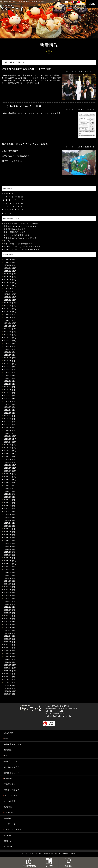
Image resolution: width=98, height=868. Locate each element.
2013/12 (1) (9, 587)
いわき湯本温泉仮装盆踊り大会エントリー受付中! (28, 69)
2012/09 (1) (9, 613)
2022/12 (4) (9, 375)
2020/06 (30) (10, 436)
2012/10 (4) (9, 610)
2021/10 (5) (9, 401)
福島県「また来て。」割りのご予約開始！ (22, 223)
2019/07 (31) (10, 468)
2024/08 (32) (10, 317)
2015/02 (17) (10, 569)
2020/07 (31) (10, 433)
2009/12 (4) (9, 679)
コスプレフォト (11, 795)
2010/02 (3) (9, 674)
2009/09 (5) (9, 688)
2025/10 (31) (10, 277)
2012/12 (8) (9, 604)
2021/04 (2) (9, 416)
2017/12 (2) (9, 509)
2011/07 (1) (9, 630)
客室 (6, 756)
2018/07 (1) (9, 500)
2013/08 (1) (9, 590)
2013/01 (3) (9, 601)
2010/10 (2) (9, 650)
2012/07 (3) (9, 616)
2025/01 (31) (10, 303)
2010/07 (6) (9, 659)
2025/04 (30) (10, 294)
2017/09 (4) (9, 517)
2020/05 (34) (10, 439)
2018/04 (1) (9, 503)
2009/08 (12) (10, 691)
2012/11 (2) (9, 607)
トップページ (10, 824)
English (8, 835)
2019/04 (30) (10, 477)
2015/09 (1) (9, 549)
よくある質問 (10, 801)
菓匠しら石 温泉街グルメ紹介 (17, 235)
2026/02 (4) (9, 265)
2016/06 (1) (9, 532)
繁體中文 (8, 841)
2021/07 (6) (9, 407)
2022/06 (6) (9, 390)
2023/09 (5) (9, 349)
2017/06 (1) (9, 520)
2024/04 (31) (10, 329)
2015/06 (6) (9, 558)
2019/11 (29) (10, 456)
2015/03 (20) (10, 566)
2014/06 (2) (9, 584)
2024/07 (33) (10, 320)
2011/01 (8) (9, 645)
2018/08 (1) (9, 497)
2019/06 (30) (10, 471)
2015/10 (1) (9, 546)
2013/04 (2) (9, 595)
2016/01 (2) (9, 540)
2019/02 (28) (10, 482)
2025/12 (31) (10, 271)
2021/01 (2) (9, 425)
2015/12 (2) (9, 543)
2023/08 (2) (9, 352)
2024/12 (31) (10, 306)
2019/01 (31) (10, 485)
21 (22, 207)
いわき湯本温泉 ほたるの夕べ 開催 (21, 106)
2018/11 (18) (10, 491)
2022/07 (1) (9, 387)
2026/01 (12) (10, 268)
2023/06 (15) (10, 358)
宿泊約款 (8, 818)
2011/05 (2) (9, 633)
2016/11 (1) (9, 526)
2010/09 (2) (9, 653)
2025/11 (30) (10, 274)
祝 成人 (8, 241)
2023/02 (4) (9, 369)
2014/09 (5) (9, 581)
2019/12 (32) (10, 453)
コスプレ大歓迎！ (12, 790)
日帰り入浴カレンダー (14, 744)
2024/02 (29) (10, 335)
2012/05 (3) (9, 621)
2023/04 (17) (10, 364)
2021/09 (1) (9, 404)
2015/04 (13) (10, 564)
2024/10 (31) (10, 312)
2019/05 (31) (10, 474)
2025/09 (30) (10, 280)
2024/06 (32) (10, 323)
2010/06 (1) (9, 662)
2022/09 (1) (9, 381)
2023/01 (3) (9, 372)
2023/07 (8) (9, 355)
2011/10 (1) (9, 624)
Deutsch (8, 847)
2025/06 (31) (10, 288)
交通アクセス (10, 784)
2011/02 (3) (9, 642)
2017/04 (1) (9, 523)
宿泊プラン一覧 (11, 761)
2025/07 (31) (10, 286)
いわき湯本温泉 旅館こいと (11, 1)
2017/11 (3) (9, 511)
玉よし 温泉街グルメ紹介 (15, 232)
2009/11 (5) (9, 682)
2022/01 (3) (9, 398)
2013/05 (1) (9, 592)
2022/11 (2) (9, 378)
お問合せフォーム (12, 773)
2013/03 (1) (9, 598)
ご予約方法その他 (12, 767)
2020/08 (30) (10, 430)
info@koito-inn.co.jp (61, 716)
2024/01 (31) (10, 338)
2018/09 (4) (9, 494)
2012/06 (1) (9, 619)
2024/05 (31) (10, 326)
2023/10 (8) (9, 346)
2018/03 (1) (9, 506)
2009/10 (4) (9, 685)
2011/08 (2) (9, 627)
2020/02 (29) (10, 448)
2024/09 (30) (10, 314)
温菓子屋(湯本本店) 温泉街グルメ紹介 (20, 244)
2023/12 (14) (10, 341)
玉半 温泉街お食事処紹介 (15, 229)
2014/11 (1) (9, 575)
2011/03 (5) (9, 639)
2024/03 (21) (10, 332)
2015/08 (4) (9, 552)
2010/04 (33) (10, 668)
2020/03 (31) (10, 445)
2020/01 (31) (10, 451)
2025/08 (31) (10, 283)
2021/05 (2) (9, 413)
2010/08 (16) (10, 656)
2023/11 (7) (9, 343)
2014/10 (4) (9, 578)
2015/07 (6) (9, 555)
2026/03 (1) (9, 262)
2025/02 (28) (10, 300)
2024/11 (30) (10, 309)
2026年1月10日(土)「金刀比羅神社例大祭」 (23, 247)
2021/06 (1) (9, 410)
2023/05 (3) (9, 361)
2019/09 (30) (10, 462)
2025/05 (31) (10, 291)
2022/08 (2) (9, 384)
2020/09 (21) (10, 427)
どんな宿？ (9, 733)
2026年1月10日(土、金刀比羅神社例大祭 (22, 249)
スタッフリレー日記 (13, 830)
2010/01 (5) (9, 677)
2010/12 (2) (9, 648)
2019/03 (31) (10, 480)
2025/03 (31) (10, 297)
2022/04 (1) (9, 393)
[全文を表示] (33, 83)
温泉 (6, 739)
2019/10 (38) (10, 459)
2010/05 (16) (10, 665)
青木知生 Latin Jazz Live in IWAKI (20, 226)
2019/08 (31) (10, 465)
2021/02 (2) (9, 422)
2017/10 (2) (9, 514)
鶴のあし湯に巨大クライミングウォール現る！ (26, 144)
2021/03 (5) (9, 419)
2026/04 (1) (9, 259)
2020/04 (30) (10, 442)
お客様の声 (9, 813)
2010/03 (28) (10, 671)
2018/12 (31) (10, 488)
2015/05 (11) (10, 561)
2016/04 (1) (9, 537)
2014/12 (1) (9, 572)
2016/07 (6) (9, 529)
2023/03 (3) (9, 367)
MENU (92, 4)
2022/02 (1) (9, 396)
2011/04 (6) (9, 636)
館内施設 (8, 750)
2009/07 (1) (9, 694)
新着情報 (8, 807)
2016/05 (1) (9, 535)
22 (3, 210)
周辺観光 (8, 778)
